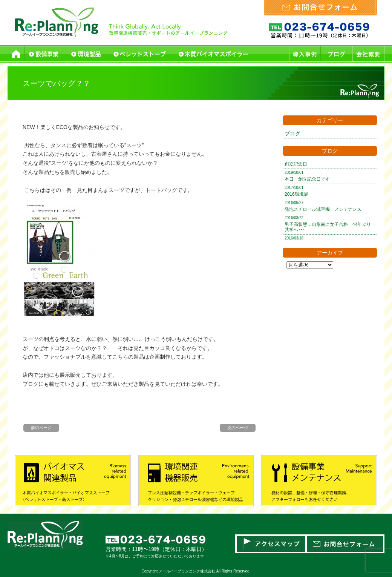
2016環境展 (296, 194)
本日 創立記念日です (307, 179)
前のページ (41, 428)
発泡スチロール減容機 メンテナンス (323, 209)
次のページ (238, 428)
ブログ (292, 134)
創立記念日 (296, 164)
